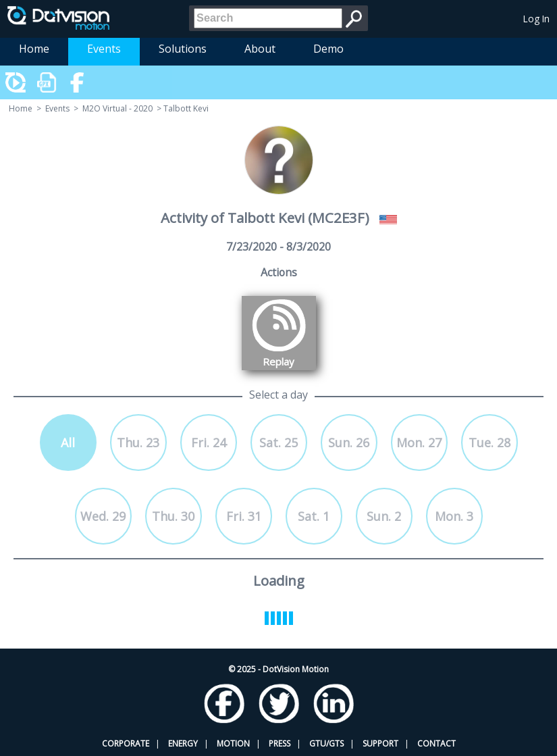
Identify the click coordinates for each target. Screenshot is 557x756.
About (260, 49)
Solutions (183, 49)
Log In (536, 19)
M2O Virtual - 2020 (117, 108)
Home (34, 49)
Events (104, 49)
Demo (328, 49)
